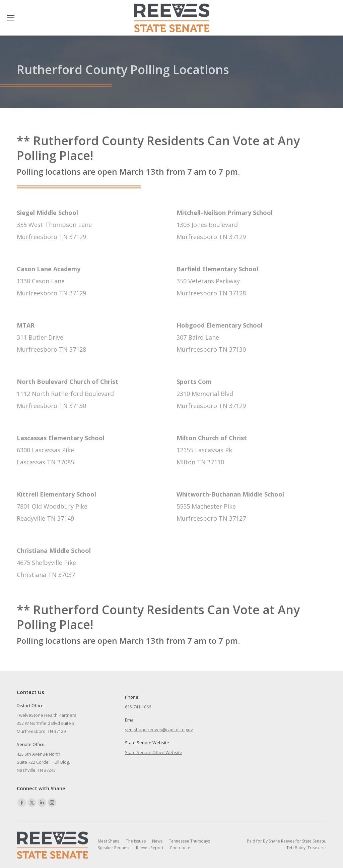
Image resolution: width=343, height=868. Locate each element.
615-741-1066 (138, 707)
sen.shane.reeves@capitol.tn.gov (159, 730)
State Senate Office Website (154, 752)
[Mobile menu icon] (11, 18)
